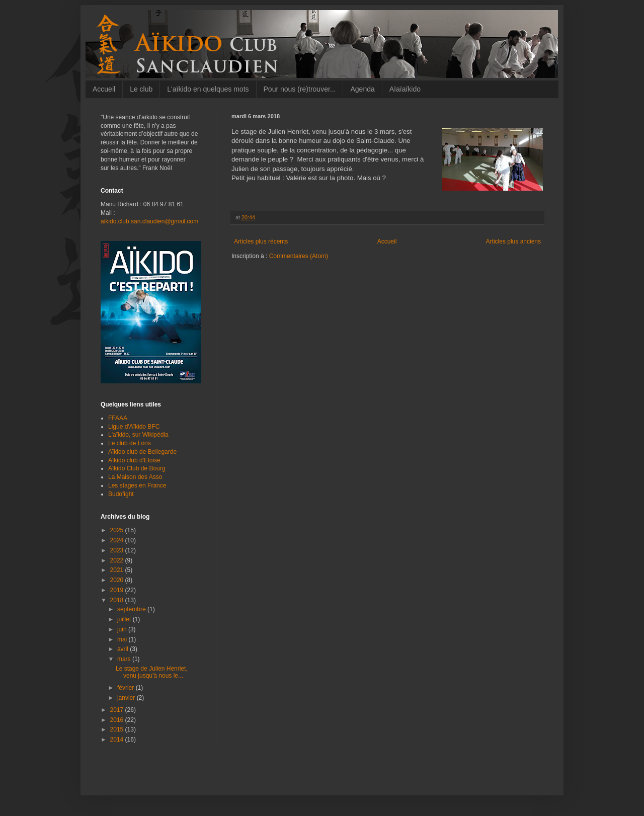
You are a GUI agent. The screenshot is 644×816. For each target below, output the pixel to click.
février (127, 688)
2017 (118, 710)
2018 (118, 600)
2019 (118, 590)
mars (125, 659)
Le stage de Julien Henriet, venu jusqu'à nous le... (152, 672)
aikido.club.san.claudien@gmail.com (149, 221)
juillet (125, 619)
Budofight (121, 494)
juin (123, 629)
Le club (141, 89)
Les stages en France (137, 485)
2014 (118, 740)
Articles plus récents (261, 241)
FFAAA (118, 418)
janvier (127, 698)
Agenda (362, 89)
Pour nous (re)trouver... (300, 89)
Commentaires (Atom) (299, 256)
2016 (118, 720)
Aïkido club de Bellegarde (142, 452)
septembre (132, 609)
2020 (118, 580)
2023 (118, 550)
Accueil (104, 89)
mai (123, 639)
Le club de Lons (130, 443)
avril (124, 649)
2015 (118, 729)
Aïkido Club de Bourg (137, 468)
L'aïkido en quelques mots (208, 89)
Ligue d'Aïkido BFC (134, 427)
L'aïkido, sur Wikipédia (138, 435)
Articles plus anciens (513, 241)
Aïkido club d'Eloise (134, 460)
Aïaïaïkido (405, 89)
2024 (118, 540)
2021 (118, 570)
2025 (118, 530)
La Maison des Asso (135, 477)
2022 (118, 560)
